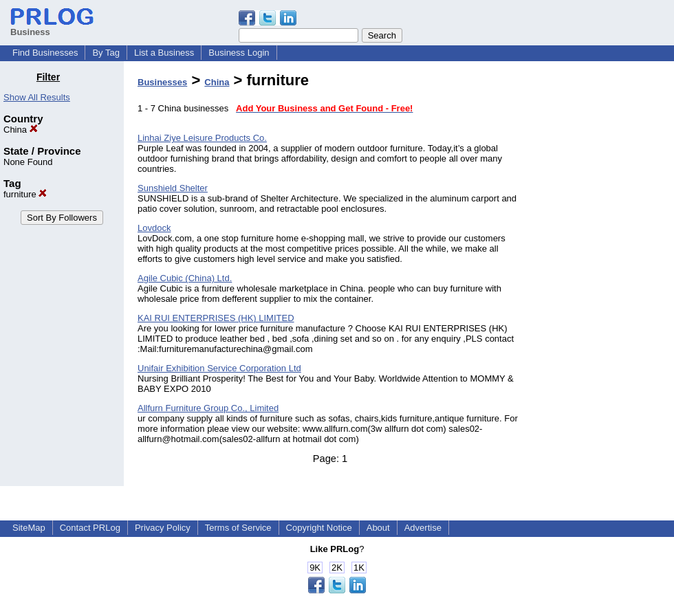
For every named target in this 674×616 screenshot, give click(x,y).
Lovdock (154, 228)
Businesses (162, 82)
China (21, 130)
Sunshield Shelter (173, 188)
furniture (25, 194)
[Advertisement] (604, 278)
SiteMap (29, 528)
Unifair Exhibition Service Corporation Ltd (219, 368)
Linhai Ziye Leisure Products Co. (202, 138)
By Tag (106, 53)
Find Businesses (45, 53)
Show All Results (37, 97)
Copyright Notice (319, 528)
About (378, 528)
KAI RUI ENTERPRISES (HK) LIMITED (216, 318)
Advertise (423, 528)
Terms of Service (238, 528)
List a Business (164, 53)
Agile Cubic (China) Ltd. (185, 278)
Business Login (239, 53)
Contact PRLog (90, 528)
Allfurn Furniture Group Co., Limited (208, 408)
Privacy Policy (163, 528)
